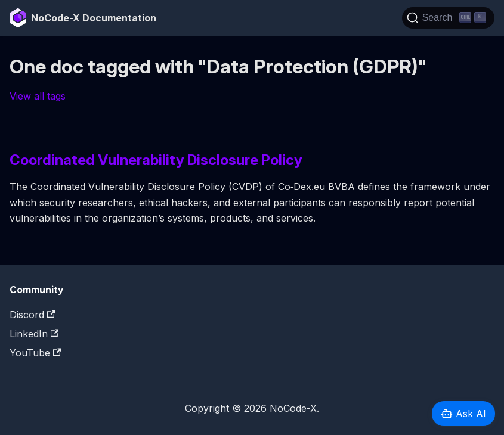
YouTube (35, 353)
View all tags (38, 96)
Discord (32, 315)
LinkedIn (34, 334)
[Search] (448, 18)
